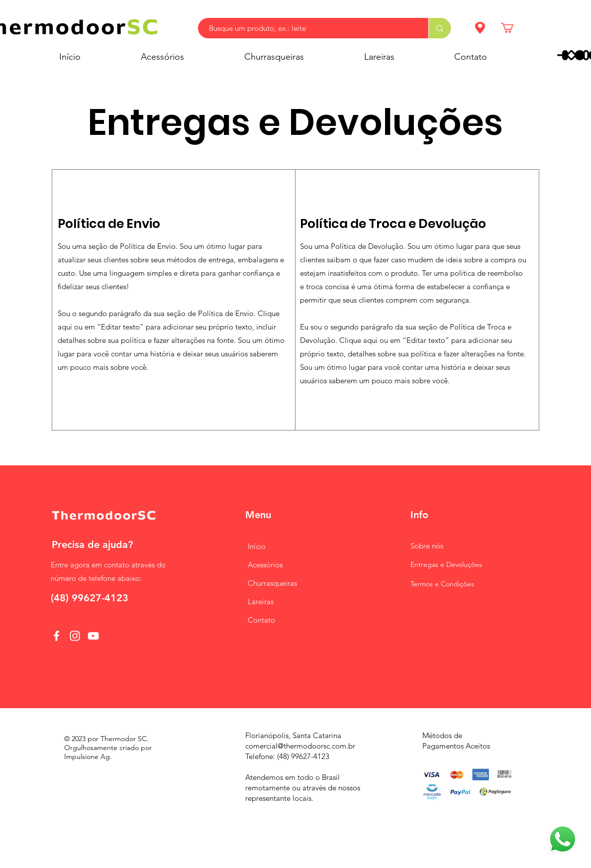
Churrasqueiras (272, 583)
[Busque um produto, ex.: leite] (308, 28)
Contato (261, 620)
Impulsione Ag (87, 757)
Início (257, 546)
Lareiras (261, 601)
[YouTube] (93, 636)
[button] (513, 28)
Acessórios (265, 565)
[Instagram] (75, 636)
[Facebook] (56, 636)
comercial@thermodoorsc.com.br (300, 746)
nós (427, 546)
